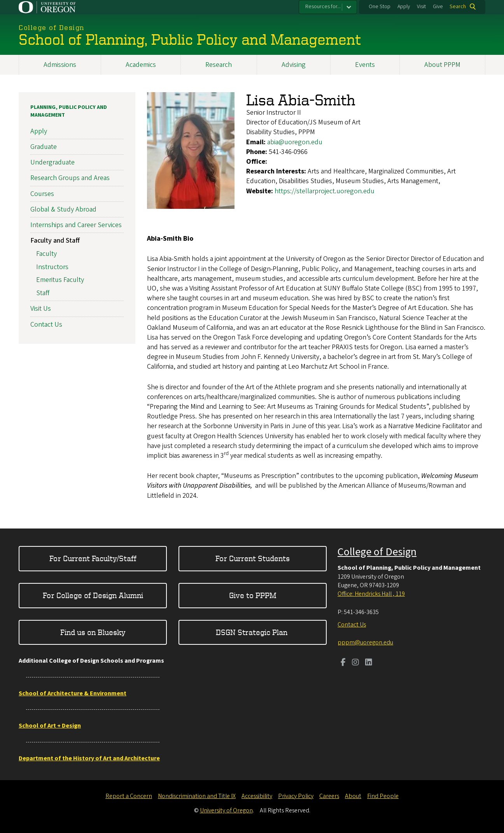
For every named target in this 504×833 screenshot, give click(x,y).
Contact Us (46, 325)
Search (458, 7)
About (353, 796)
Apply (404, 7)
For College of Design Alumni (93, 595)
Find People (383, 796)
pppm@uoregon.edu (365, 642)
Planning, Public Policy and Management (69, 111)
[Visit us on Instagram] (355, 663)
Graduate (44, 147)
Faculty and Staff (55, 241)
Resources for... (323, 7)
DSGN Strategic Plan (253, 632)
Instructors (52, 267)
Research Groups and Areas (70, 178)
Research (219, 65)
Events (365, 65)
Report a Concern (129, 796)
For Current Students (253, 558)
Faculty (46, 254)
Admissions (60, 65)
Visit (421, 7)
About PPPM (442, 65)
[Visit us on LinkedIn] (369, 663)
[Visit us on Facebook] (343, 663)
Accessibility (257, 796)
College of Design (377, 552)
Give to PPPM (253, 595)
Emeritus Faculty (60, 280)
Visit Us (41, 309)
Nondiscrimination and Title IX (197, 796)
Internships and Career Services (76, 225)
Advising (294, 65)
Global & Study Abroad (63, 209)
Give (438, 7)
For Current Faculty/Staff (93, 558)
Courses (42, 194)
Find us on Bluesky (93, 632)
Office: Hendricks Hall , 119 (371, 594)
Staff (43, 293)
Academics (141, 65)
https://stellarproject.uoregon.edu (325, 191)
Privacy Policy (296, 796)
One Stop (380, 7)
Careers (329, 796)
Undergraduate (52, 162)
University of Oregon (226, 810)
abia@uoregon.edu (295, 142)
